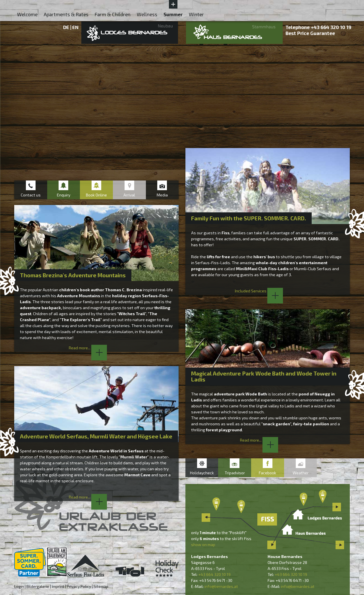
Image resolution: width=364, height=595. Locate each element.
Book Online (96, 195)
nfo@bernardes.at (222, 586)
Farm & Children (113, 14)
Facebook (267, 473)
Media (162, 195)
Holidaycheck (202, 473)
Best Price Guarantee (310, 33)
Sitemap (101, 586)
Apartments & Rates (66, 14)
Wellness (147, 14)
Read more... (88, 348)
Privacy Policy (79, 586)
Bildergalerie (38, 586)
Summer (173, 14)
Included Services (259, 291)
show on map (203, 544)
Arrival (129, 195)
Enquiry (64, 195)
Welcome (27, 14)
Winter (196, 14)
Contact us (31, 195)
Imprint (58, 586)
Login (19, 586)
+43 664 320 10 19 (331, 27)
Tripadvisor (235, 473)
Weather (301, 473)
